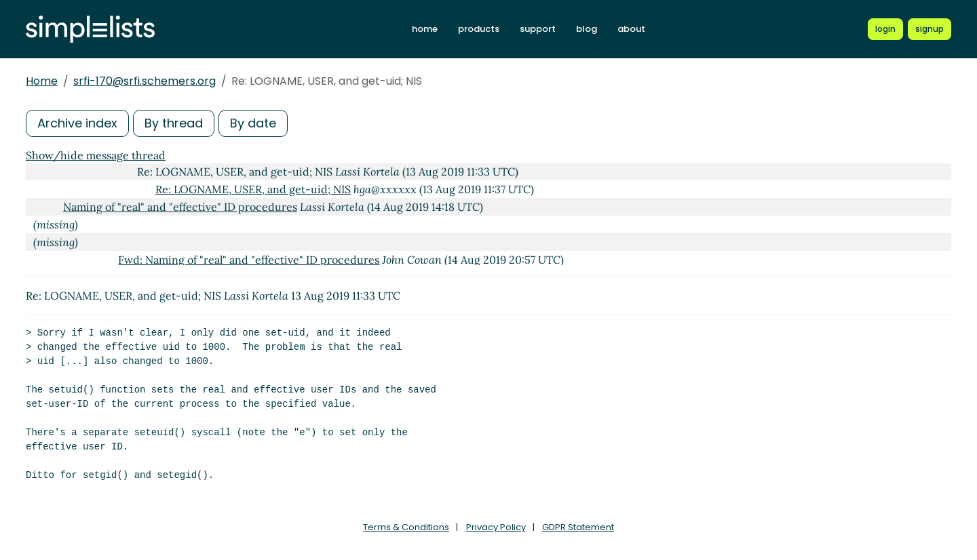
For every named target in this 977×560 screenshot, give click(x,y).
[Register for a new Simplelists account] (930, 29)
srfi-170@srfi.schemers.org (145, 81)
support (538, 29)
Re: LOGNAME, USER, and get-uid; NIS (253, 189)
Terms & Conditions (406, 527)
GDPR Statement (578, 527)
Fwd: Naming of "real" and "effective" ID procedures (249, 260)
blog (587, 29)
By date (253, 123)
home (425, 29)
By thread (174, 123)
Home (42, 81)
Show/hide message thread (96, 155)
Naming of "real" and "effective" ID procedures (180, 207)
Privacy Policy (496, 527)
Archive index (77, 123)
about (631, 29)
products (479, 29)
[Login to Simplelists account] (885, 29)
